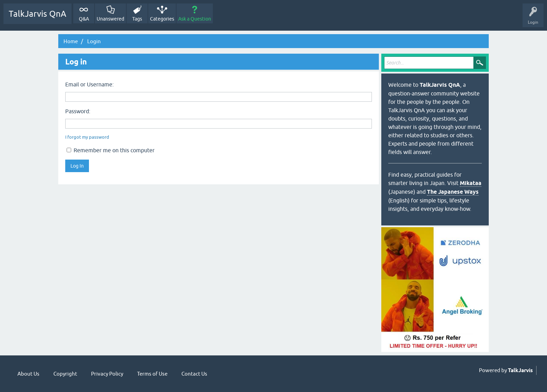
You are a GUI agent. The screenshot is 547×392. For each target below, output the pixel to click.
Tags (137, 19)
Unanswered (110, 19)
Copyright (65, 374)
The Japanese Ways (453, 192)
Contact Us (194, 374)
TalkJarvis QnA (38, 14)
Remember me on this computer (111, 150)
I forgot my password (87, 137)
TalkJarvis (520, 370)
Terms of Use (152, 374)
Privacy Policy (107, 374)
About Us (28, 374)
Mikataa (471, 183)
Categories (162, 19)
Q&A (84, 19)
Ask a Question (195, 19)
